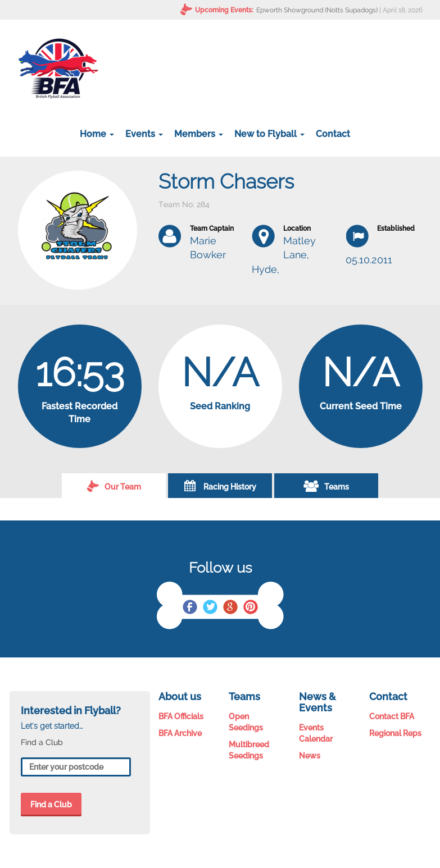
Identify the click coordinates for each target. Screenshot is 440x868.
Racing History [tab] (220, 486)
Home (97, 134)
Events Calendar (316, 733)
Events (144, 134)
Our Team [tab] (114, 486)
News (310, 756)
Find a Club (51, 805)
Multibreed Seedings (249, 750)
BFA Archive (180, 733)
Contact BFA (392, 716)
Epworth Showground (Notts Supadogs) (317, 10)
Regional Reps (395, 733)
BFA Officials (181, 716)
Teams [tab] (326, 486)
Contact (333, 134)
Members (199, 134)
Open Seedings (246, 722)
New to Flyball (269, 134)
